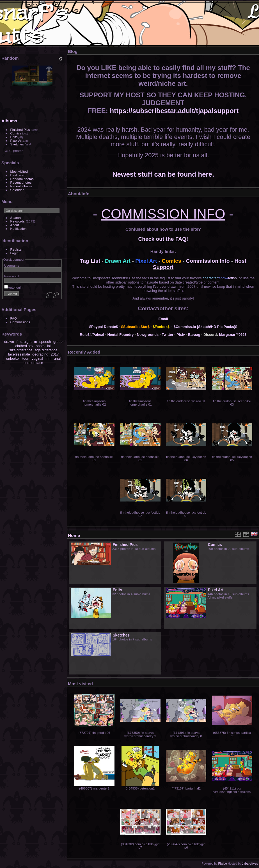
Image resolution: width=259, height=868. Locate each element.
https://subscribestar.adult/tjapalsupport (174, 111)
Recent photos (21, 182)
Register (17, 249)
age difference (46, 350)
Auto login (13, 287)
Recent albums (21, 186)
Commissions (20, 322)
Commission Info (208, 261)
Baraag (194, 335)
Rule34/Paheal (92, 335)
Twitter (168, 335)
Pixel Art (16, 140)
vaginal (37, 358)
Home (74, 535)
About (15, 225)
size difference (21, 350)
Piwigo (222, 863)
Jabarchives (250, 863)
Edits (14, 137)
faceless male (19, 354)
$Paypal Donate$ (104, 327)
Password (12, 276)
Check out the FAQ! (163, 239)
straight (26, 342)
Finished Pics (20, 130)
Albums (9, 121)
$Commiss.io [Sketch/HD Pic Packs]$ (205, 327)
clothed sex (24, 346)
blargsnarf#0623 (233, 335)
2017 (55, 354)
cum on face (33, 363)
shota (40, 346)
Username (12, 265)
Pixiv (181, 335)
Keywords (18, 221)
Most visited (19, 171)
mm (48, 358)
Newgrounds (148, 335)
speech (45, 342)
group (58, 342)
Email (163, 319)
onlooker (13, 358)
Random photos (22, 179)
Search (16, 218)
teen (26, 358)
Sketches (17, 144)
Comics (16, 133)
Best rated (18, 175)
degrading (40, 354)
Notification (19, 229)
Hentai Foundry (121, 335)
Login (14, 253)
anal (57, 358)
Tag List (90, 261)
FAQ (14, 318)
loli (49, 346)
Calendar (17, 190)
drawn (9, 342)
